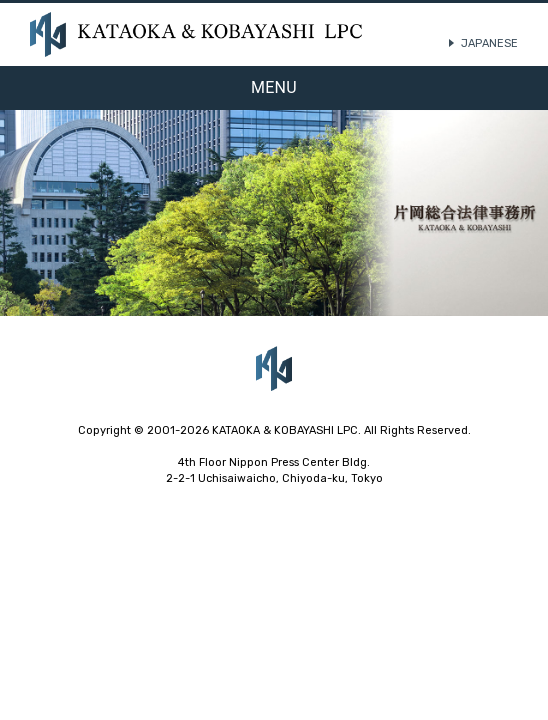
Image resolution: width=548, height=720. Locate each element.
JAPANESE (489, 43)
